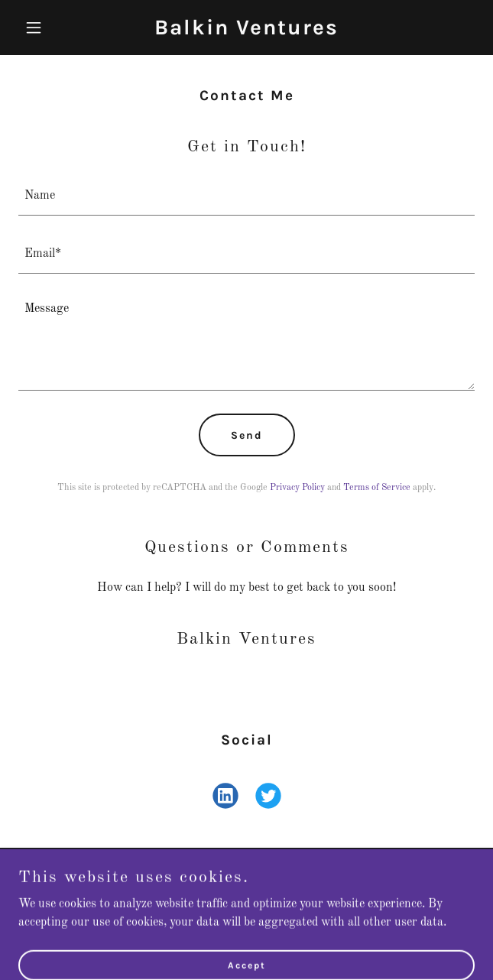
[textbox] (246, 196)
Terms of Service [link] (377, 488)
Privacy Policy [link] (297, 488)
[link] (246, 31)
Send (247, 435)
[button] (53, 28)
